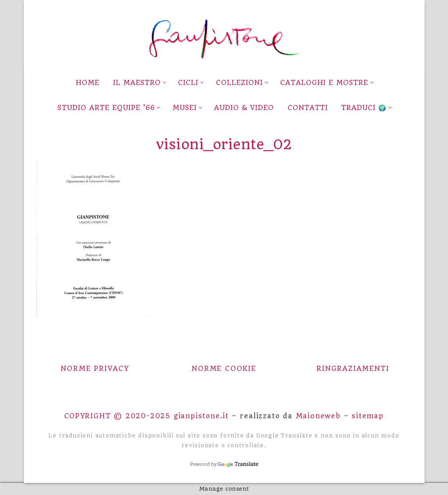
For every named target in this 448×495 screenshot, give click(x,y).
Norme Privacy (95, 369)
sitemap (368, 416)
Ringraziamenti (353, 369)
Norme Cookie (224, 369)
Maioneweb (318, 416)
